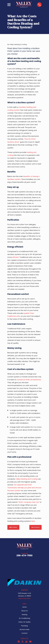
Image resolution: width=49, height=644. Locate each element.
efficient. (16, 257)
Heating (24, 615)
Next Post (35, 527)
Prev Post (13, 527)
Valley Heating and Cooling (26, 479)
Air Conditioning (24, 618)
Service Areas (24, 629)
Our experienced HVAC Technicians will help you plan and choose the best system (24, 488)
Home (24, 607)
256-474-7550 (24, 555)
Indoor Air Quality (24, 622)
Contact (24, 633)
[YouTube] (30, 642)
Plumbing (24, 626)
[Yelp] (23, 642)
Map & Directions (24, 598)
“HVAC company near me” (29, 502)
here (33, 521)
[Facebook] (19, 642)
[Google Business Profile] (26, 642)
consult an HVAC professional (29, 380)
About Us (24, 611)
